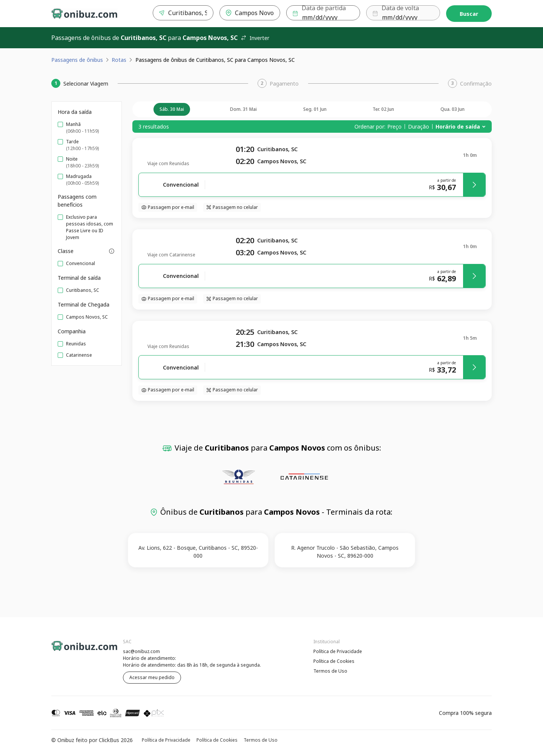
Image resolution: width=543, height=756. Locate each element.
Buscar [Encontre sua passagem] (469, 14)
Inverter (255, 38)
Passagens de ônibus (77, 60)
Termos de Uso (330, 671)
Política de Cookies (334, 661)
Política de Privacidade (338, 651)
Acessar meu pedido (152, 677)
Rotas (119, 60)
